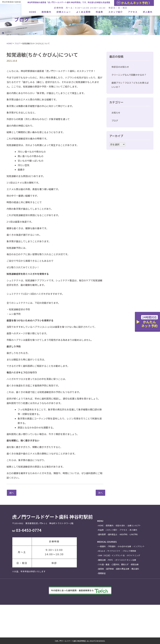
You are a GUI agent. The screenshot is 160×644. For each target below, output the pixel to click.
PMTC (111, 560)
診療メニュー (64, 12)
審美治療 (102, 560)
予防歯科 (112, 546)
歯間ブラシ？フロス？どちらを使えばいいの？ (130, 85)
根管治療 (135, 564)
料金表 (99, 12)
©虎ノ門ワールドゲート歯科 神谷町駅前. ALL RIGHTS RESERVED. (80, 641)
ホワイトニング (133, 555)
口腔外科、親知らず (120, 564)
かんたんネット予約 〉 (134, 3)
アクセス (133, 12)
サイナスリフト (114, 551)
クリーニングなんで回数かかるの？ (129, 75)
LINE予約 (134, 534)
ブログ (115, 121)
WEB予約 (124, 534)
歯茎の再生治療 (123, 569)
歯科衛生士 (113, 534)
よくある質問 (83, 12)
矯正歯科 (135, 569)
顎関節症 (102, 573)
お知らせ (116, 113)
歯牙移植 (110, 569)
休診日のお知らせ (120, 67)
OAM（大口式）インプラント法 (111, 555)
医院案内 (46, 12)
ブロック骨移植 (129, 551)
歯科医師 (102, 534)
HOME (33, 12)
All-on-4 (102, 551)
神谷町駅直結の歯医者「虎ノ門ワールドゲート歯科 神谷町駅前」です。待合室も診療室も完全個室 (69, 2)
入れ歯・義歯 (104, 564)
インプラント (139, 546)
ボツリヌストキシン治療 (126, 560)
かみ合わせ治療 (124, 546)
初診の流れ (121, 525)
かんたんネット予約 (149, 322)
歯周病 (101, 569)
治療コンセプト (134, 525)
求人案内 (148, 12)
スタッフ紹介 (116, 12)
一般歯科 (102, 546)
